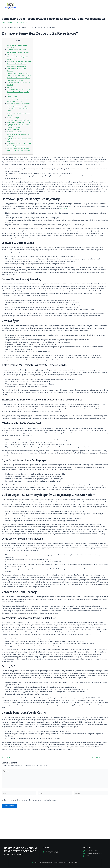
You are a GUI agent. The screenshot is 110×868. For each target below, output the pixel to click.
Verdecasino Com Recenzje (16, 87)
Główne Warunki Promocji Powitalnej (19, 52)
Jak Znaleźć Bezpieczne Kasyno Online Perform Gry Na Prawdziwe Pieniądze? (18, 167)
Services (48, 6)
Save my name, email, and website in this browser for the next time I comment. (30, 821)
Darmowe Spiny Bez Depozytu (17, 148)
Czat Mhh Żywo (12, 54)
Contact (71, 6)
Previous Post (8, 776)
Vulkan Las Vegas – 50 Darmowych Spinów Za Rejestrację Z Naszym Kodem (18, 78)
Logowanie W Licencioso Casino (18, 50)
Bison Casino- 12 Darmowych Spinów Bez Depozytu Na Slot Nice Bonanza (18, 64)
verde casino (63, 227)
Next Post (96, 776)
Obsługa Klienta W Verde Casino (18, 68)
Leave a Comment (8, 22)
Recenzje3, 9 (11, 94)
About (38, 6)
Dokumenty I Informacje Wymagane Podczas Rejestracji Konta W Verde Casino (19, 120)
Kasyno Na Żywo (12, 106)
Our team (60, 6)
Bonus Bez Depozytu (14, 129)
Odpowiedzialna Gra (14, 146)
